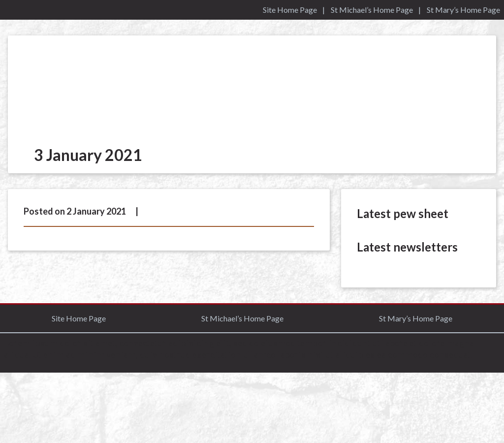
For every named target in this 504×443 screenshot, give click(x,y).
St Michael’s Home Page (372, 10)
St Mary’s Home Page (463, 10)
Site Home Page (290, 10)
